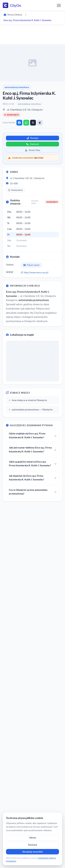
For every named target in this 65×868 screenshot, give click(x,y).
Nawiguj (32, 138)
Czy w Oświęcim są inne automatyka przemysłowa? (28, 492)
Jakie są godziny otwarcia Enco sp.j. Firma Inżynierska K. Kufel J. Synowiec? (30, 463)
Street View (33, 150)
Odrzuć (33, 838)
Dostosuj (32, 845)
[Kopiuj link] (40, 123)
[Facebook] (19, 123)
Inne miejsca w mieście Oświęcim (28, 400)
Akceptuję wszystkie (32, 852)
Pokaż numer (31, 265)
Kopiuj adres (15, 190)
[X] (33, 123)
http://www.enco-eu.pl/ (35, 272)
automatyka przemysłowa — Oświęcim (31, 409)
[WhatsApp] (26, 123)
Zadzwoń (33, 144)
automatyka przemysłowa (17, 87)
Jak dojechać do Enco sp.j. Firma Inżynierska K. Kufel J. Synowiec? (27, 478)
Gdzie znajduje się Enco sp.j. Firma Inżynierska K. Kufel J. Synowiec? (27, 435)
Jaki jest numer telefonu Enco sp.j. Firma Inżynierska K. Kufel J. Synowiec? (30, 449)
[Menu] (59, 5)
